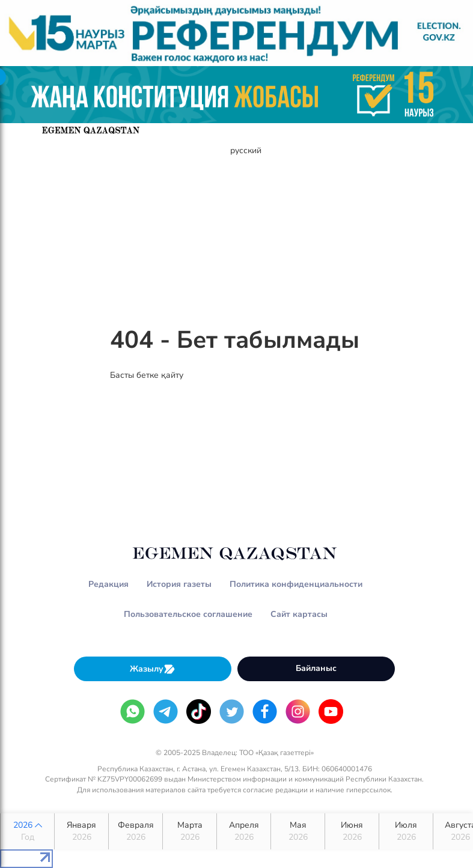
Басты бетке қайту (147, 375)
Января (81, 831)
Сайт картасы (299, 614)
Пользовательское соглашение (188, 614)
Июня (352, 831)
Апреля (244, 831)
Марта (190, 831)
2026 (27, 831)
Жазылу (153, 669)
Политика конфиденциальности (296, 584)
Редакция (108, 584)
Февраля (136, 831)
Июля (406, 831)
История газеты (179, 584)
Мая (298, 831)
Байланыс (316, 668)
